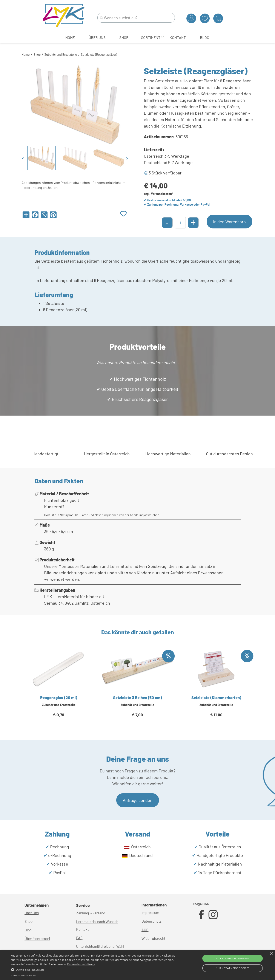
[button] (93, 969)
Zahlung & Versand (91, 913)
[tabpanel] (138, 54)
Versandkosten (161, 194)
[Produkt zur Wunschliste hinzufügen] (123, 214)
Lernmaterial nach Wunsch (97, 921)
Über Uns (32, 913)
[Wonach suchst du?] (136, 18)
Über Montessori (37, 938)
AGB (145, 930)
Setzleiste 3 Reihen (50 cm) (137, 697)
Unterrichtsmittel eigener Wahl (100, 946)
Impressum (150, 912)
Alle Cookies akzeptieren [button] (233, 958)
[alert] (137, 965)
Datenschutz (151, 921)
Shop (37, 54)
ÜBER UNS (97, 37)
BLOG (205, 37)
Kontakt (82, 929)
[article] (59, 689)
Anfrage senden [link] (138, 800)
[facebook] (201, 915)
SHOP (124, 37)
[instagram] (213, 915)
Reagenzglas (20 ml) (59, 697)
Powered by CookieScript (24, 976)
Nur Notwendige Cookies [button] (233, 968)
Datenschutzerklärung (81, 964)
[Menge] (180, 223)
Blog (28, 930)
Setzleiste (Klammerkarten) (216, 697)
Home (26, 54)
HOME (70, 37)
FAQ (79, 938)
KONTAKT (178, 37)
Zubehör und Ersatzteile (61, 54)
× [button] (271, 954)
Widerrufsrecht (153, 938)
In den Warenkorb (229, 222)
